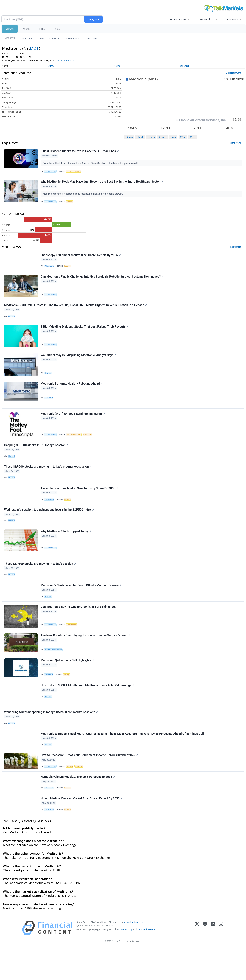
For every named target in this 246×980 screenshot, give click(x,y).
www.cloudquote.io (134, 954)
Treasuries (91, 38)
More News (236, 143)
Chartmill (12, 322)
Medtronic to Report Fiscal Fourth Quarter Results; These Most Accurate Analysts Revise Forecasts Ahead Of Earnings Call (124, 761)
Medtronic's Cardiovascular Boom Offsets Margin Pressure (81, 605)
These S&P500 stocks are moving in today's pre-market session (48, 479)
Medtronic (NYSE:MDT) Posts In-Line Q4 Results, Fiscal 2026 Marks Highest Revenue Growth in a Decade (76, 310)
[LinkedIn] (213, 960)
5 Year (193, 137)
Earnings (68, 697)
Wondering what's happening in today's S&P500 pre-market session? (51, 738)
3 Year (183, 137)
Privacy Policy (125, 961)
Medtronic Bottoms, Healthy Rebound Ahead (72, 392)
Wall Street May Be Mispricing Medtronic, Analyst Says (79, 363)
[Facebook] (205, 960)
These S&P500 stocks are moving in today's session (40, 582)
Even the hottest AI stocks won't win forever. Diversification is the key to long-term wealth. (91, 164)
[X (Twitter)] (197, 960)
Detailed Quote (234, 73)
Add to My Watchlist (70, 61)
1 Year (173, 137)
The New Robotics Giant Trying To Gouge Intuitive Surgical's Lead (86, 657)
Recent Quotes (178, 19)
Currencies (55, 38)
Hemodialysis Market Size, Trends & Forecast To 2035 (78, 807)
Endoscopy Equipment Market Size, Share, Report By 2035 (81, 258)
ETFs (42, 29)
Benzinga (49, 380)
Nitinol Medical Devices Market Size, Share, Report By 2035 (82, 830)
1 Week (140, 137)
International (73, 38)
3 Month (163, 137)
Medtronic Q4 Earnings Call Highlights (68, 683)
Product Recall (73, 646)
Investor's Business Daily (54, 671)
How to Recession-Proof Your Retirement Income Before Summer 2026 (90, 784)
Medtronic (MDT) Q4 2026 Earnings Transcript (73, 424)
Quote (51, 66)
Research (184, 66)
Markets (10, 29)
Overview (27, 38)
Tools (57, 29)
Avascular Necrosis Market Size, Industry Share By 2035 (80, 502)
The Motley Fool (51, 172)
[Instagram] (221, 960)
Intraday (129, 137)
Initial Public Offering (75, 445)
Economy (71, 204)
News (41, 38)
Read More (236, 249)
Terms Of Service (146, 961)
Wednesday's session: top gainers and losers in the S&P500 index (49, 525)
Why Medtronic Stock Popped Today (66, 548)
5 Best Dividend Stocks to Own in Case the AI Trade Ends (80, 151)
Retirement (81, 795)
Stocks (27, 29)
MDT (34, 48)
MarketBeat (50, 406)
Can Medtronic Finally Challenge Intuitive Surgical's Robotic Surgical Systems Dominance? (102, 281)
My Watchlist (207, 19)
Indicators (232, 19)
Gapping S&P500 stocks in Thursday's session (36, 456)
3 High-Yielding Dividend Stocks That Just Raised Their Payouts (85, 333)
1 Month (151, 137)
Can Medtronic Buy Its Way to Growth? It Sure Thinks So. (80, 628)
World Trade (90, 445)
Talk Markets (50, 269)
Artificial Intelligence (75, 172)
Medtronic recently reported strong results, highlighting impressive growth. (83, 195)
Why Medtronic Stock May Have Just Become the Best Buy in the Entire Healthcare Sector (102, 183)
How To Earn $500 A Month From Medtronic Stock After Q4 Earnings (88, 709)
